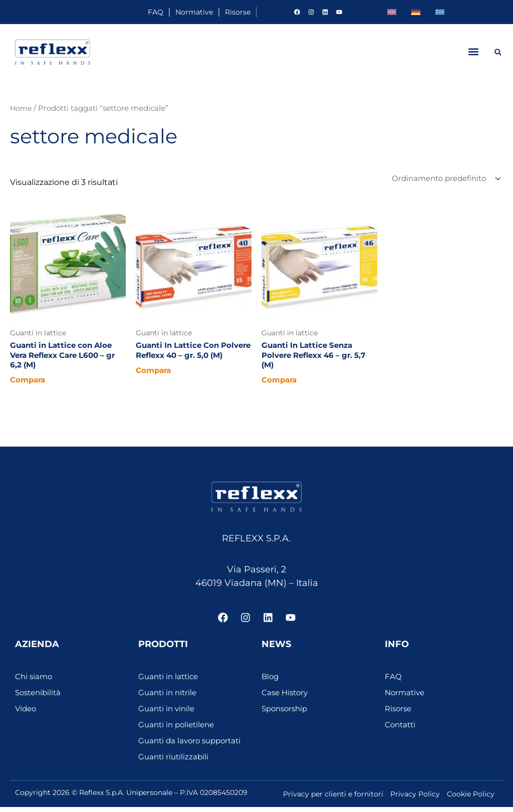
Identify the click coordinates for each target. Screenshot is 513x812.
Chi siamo (35, 681)
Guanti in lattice (170, 681)
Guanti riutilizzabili (175, 762)
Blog (271, 681)
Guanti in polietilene (179, 730)
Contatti (401, 730)
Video (27, 714)
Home (22, 108)
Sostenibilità (40, 697)
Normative (168, 12)
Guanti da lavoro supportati (193, 746)
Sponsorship (287, 714)
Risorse (229, 12)
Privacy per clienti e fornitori (333, 799)
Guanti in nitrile (169, 697)
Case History (286, 697)
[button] (473, 52)
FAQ (113, 12)
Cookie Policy (471, 799)
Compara (29, 384)
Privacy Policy (415, 799)
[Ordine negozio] (442, 179)
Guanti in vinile (168, 714)
